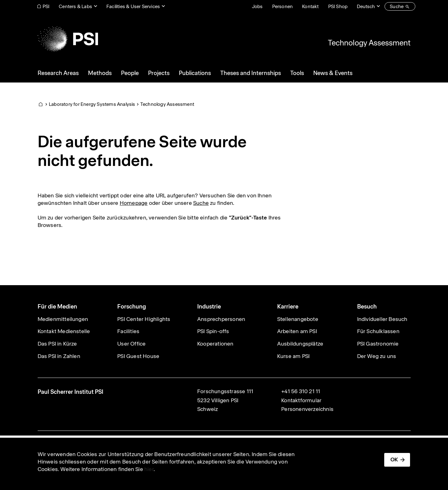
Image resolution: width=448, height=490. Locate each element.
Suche (201, 203)
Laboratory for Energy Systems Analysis (92, 104)
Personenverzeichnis (307, 409)
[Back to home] (68, 39)
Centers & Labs (75, 6)
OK (394, 459)
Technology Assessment (369, 43)
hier (149, 469)
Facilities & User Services (133, 6)
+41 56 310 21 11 (301, 391)
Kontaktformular (301, 400)
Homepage (134, 203)
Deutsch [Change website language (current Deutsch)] (366, 6)
